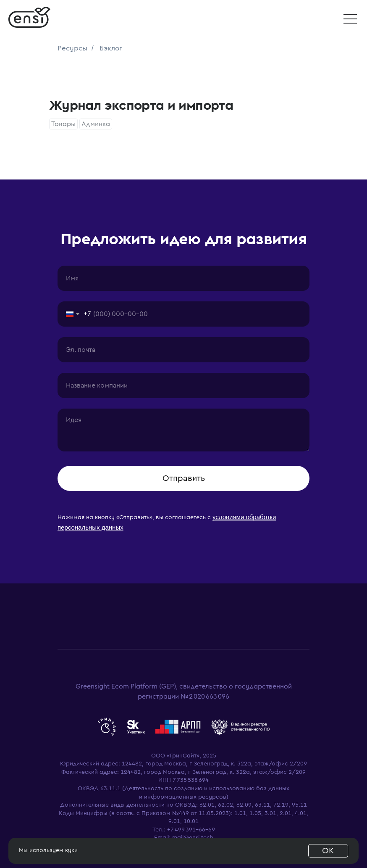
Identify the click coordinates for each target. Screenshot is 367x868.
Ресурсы (72, 48)
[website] (107, 727)
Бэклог (111, 48)
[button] (350, 19)
